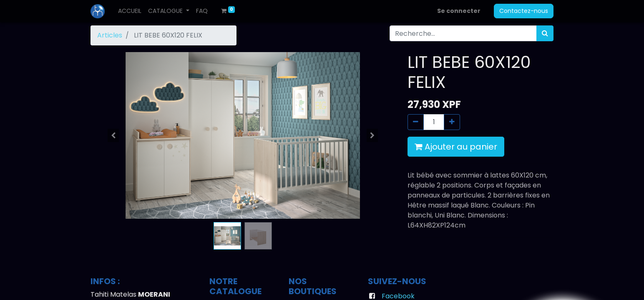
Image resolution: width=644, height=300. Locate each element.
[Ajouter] (452, 122)
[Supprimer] (416, 122)
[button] (113, 135)
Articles (110, 35)
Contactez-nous (524, 11)
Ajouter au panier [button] (456, 147)
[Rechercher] (545, 33)
